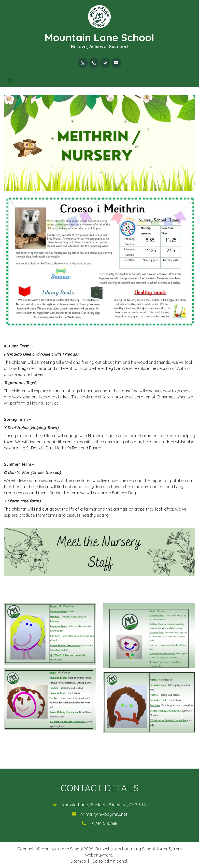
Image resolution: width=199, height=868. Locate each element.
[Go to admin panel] (110, 861)
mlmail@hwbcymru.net (104, 814)
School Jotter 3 (156, 849)
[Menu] (10, 81)
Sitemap (78, 861)
